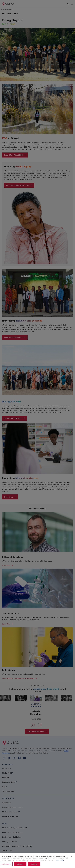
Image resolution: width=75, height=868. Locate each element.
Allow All (34, 864)
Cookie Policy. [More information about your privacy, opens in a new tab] (60, 860)
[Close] (72, 856)
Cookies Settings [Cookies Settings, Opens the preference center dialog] (6, 864)
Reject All (20, 864)
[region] (37, 861)
